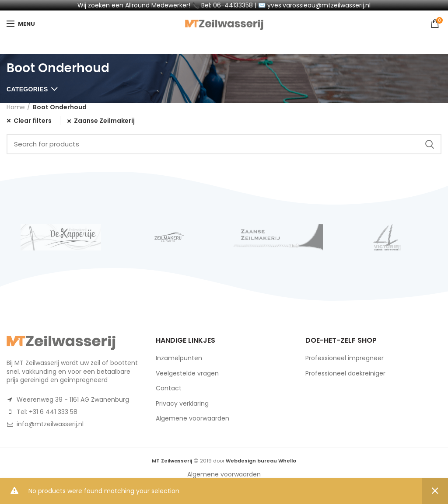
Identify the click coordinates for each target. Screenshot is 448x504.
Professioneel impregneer (345, 358)
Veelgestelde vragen (187, 373)
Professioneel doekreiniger (345, 373)
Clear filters (33, 121)
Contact (169, 388)
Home (16, 107)
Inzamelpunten (179, 358)
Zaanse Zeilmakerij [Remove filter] (104, 121)
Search (430, 144)
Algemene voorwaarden (192, 418)
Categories (27, 89)
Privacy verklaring (182, 403)
